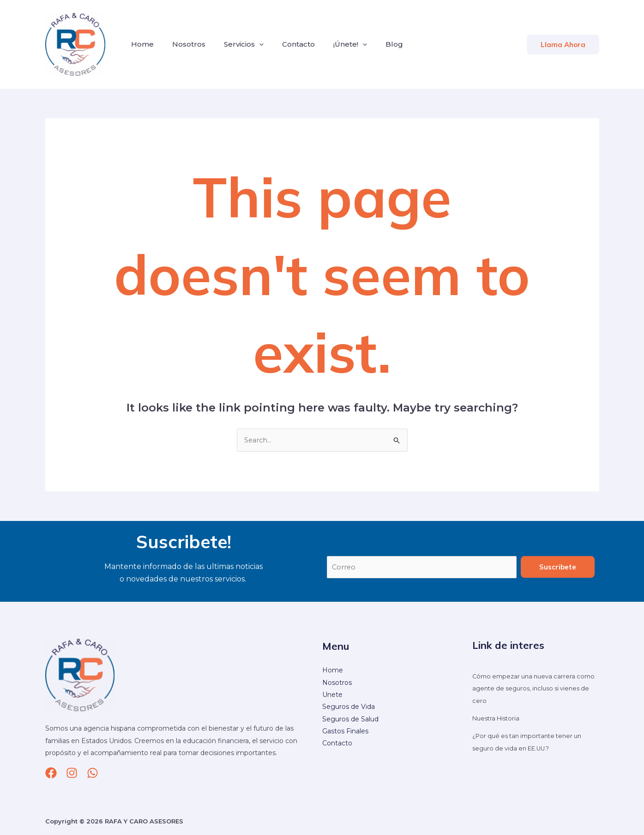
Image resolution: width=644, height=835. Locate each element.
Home (141, 44)
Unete (332, 696)
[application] (250, 44)
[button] (563, 45)
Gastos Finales (345, 732)
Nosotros (183, 44)
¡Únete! (334, 44)
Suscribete (558, 567)
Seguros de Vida (349, 708)
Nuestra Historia (498, 719)
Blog (374, 44)
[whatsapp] (93, 774)
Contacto (286, 44)
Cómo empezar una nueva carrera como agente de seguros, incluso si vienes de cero (529, 689)
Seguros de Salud (350, 720)
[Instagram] (72, 774)
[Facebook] (51, 774)
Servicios (235, 44)
